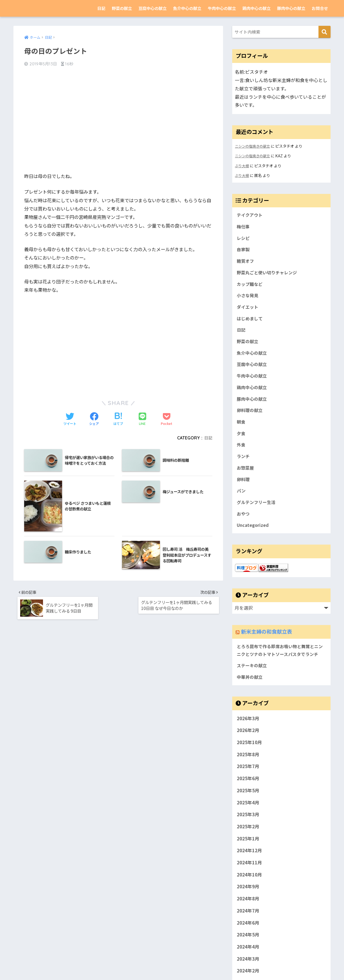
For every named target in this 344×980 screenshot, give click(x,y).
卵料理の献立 (250, 420)
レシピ (244, 239)
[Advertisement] (118, 115)
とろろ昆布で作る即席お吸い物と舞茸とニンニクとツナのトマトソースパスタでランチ (280, 670)
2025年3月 (248, 839)
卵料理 (244, 492)
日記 (101, 8)
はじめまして (250, 324)
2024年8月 (248, 924)
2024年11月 (249, 887)
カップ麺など (250, 287)
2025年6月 (248, 803)
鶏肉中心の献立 (257, 8)
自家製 (244, 251)
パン (241, 504)
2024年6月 (248, 948)
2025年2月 (248, 851)
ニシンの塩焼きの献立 (254, 146)
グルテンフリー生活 (257, 516)
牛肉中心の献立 (222, 8)
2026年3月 (248, 743)
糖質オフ (246, 263)
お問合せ (320, 8)
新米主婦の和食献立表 (47, 8)
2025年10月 (249, 767)
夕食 (241, 444)
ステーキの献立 (253, 690)
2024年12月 (249, 876)
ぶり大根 (242, 165)
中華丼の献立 (250, 702)
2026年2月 (248, 755)
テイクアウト (250, 215)
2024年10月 (249, 900)
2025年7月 (248, 791)
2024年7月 (248, 936)
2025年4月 (248, 828)
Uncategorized (253, 540)
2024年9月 (248, 912)
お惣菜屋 (246, 480)
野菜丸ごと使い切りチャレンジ (269, 275)
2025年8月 (248, 779)
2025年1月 (248, 864)
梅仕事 (244, 227)
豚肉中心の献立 (291, 8)
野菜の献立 (122, 8)
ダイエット (248, 311)
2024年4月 (248, 972)
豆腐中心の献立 (153, 8)
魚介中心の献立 (187, 8)
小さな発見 (248, 299)
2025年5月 (248, 815)
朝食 (241, 432)
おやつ (244, 528)
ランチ (244, 468)
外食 (241, 456)
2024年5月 (248, 960)
